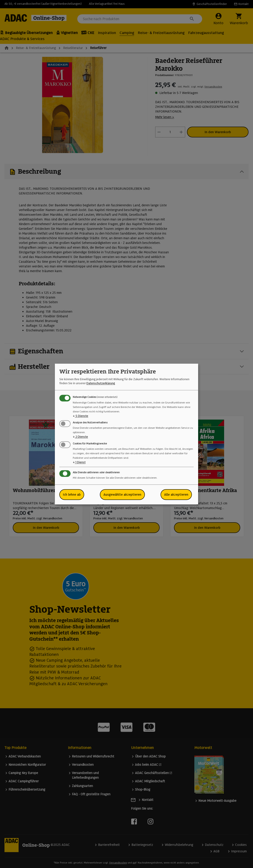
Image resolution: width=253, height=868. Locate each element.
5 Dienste (80, 416)
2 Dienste (80, 437)
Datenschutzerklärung (101, 383)
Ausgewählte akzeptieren (122, 495)
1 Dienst (79, 462)
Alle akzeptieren (176, 495)
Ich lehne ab (72, 495)
